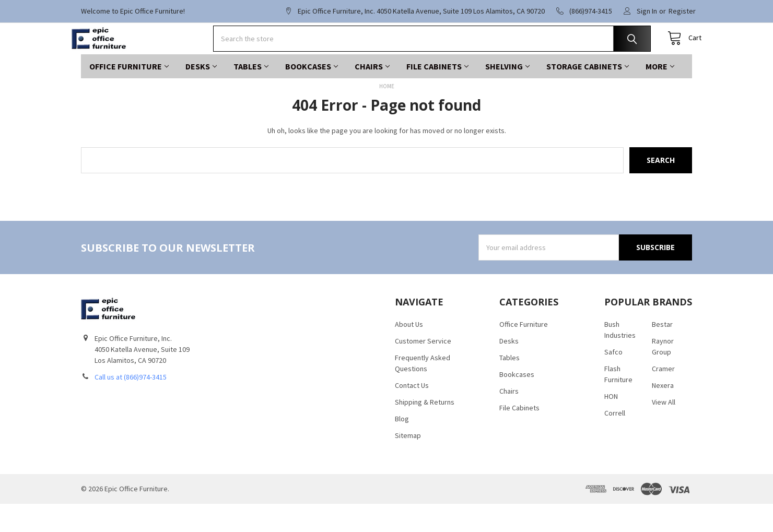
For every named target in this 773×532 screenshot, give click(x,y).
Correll (615, 441)
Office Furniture (129, 94)
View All (664, 430)
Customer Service (423, 369)
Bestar (662, 352)
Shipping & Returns (425, 430)
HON (611, 424)
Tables (251, 94)
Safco (613, 380)
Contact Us (412, 413)
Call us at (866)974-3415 (131, 405)
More (660, 94)
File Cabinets (437, 94)
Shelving (507, 94)
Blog (402, 447)
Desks (201, 94)
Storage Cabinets (588, 94)
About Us (409, 352)
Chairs (372, 94)
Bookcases (312, 94)
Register (682, 11)
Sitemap (408, 464)
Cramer (663, 397)
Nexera (663, 413)
